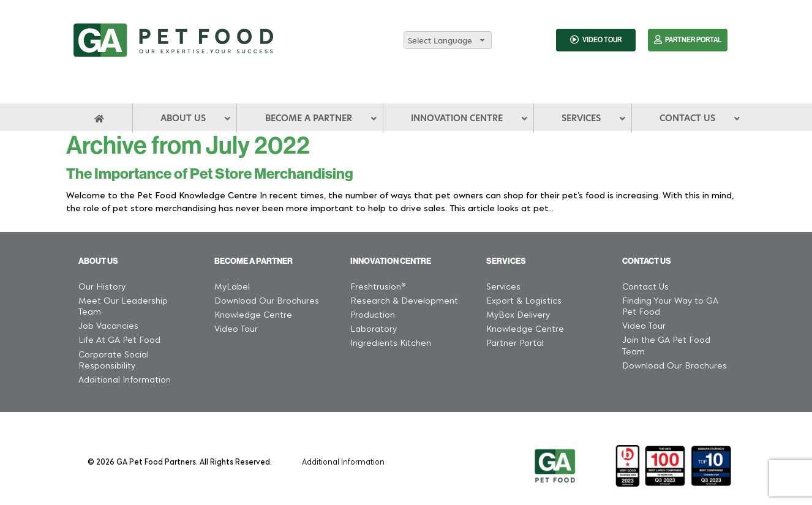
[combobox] (448, 40)
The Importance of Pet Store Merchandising (210, 174)
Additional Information (343, 461)
